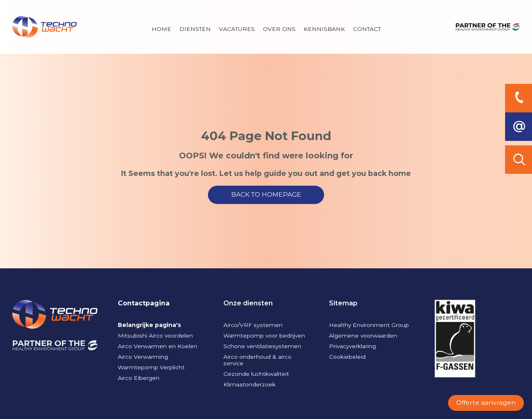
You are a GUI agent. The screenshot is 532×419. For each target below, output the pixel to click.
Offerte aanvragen (486, 403)
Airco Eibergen (139, 378)
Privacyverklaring (352, 346)
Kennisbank (324, 29)
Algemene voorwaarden (363, 336)
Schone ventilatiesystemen (262, 346)
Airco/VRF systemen (253, 325)
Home (161, 29)
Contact (367, 29)
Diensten (195, 29)
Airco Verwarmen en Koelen (158, 346)
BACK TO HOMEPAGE (266, 194)
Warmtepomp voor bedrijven (264, 336)
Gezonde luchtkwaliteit (256, 374)
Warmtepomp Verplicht (151, 367)
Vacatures (237, 29)
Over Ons (279, 29)
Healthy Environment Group (369, 325)
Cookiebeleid (347, 357)
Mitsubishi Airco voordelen (155, 336)
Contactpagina (144, 303)
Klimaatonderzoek (249, 384)
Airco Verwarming (143, 357)
